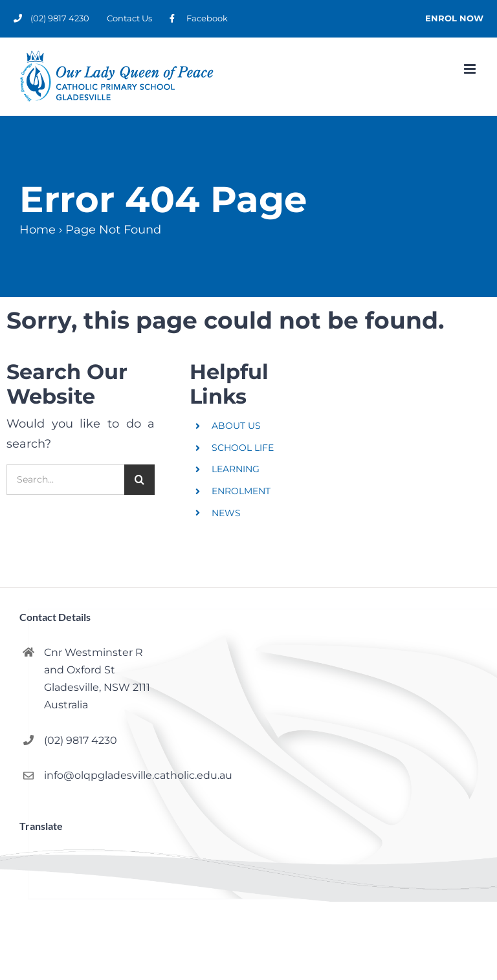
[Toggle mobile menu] (471, 69)
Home (38, 230)
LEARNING (236, 469)
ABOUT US (236, 426)
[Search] (139, 480)
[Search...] (65, 480)
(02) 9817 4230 (81, 740)
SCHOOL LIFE (243, 448)
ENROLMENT (241, 491)
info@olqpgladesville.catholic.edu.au (138, 775)
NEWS (226, 513)
